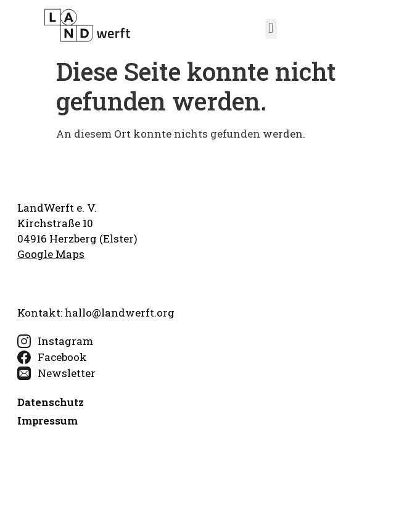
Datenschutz (51, 402)
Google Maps (51, 254)
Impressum (47, 421)
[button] (271, 29)
